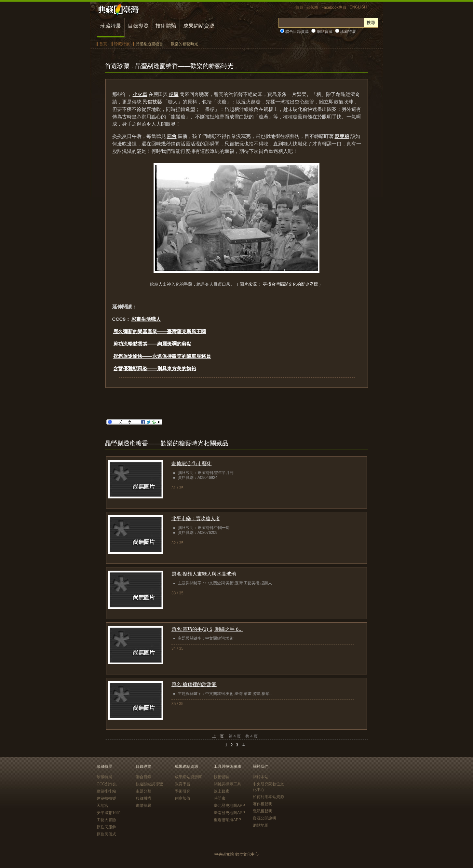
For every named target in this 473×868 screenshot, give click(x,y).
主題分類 (143, 791)
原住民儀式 (106, 834)
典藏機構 (143, 798)
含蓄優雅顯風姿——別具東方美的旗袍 (155, 368)
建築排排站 (106, 791)
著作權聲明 (263, 804)
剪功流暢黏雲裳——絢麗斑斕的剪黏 (152, 344)
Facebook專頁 (334, 7)
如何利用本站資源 (268, 797)
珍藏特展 (111, 26)
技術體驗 (166, 26)
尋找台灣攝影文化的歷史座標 (290, 284)
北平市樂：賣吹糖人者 (196, 518)
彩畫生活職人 (146, 319)
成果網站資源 (199, 26)
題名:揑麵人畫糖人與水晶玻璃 (204, 574)
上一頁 (218, 736)
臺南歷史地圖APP (229, 813)
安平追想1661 (109, 813)
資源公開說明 (264, 818)
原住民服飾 (106, 827)
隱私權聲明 (263, 811)
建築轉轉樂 (106, 798)
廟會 (172, 136)
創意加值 (182, 798)
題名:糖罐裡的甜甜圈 (194, 684)
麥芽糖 (342, 136)
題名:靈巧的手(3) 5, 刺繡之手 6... (207, 629)
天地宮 (102, 806)
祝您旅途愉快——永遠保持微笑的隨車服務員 (162, 356)
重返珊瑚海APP (227, 820)
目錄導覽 (138, 26)
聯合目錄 (143, 777)
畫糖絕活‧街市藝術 (192, 463)
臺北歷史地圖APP (229, 806)
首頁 (299, 7)
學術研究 (182, 791)
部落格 (312, 7)
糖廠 (174, 94)
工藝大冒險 (106, 820)
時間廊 (220, 798)
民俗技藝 (152, 102)
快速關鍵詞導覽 (149, 784)
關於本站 (261, 777)
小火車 (140, 94)
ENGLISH (358, 7)
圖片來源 (248, 284)
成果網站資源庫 (188, 777)
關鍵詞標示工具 (227, 784)
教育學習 (182, 784)
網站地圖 (261, 825)
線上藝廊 (222, 791)
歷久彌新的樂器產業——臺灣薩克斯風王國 (160, 331)
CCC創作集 (107, 784)
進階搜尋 (143, 806)
